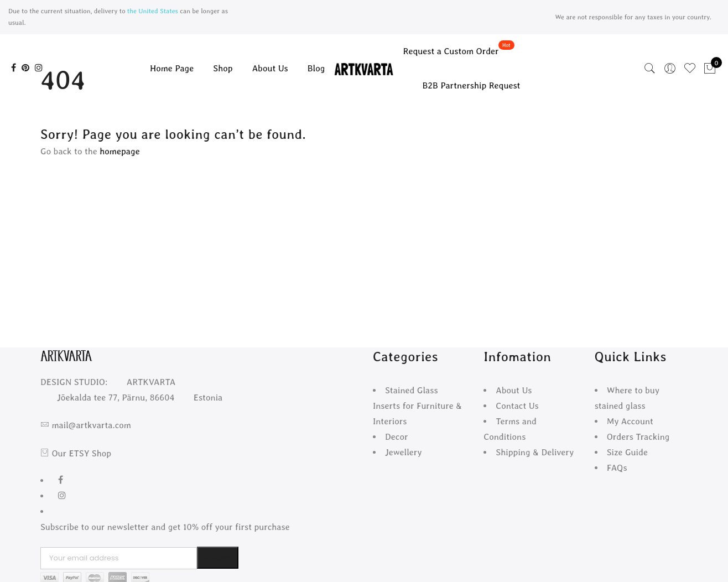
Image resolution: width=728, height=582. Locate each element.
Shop (223, 68)
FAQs (617, 468)
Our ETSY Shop (81, 453)
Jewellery (404, 452)
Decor (396, 437)
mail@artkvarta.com (91, 425)
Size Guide (627, 452)
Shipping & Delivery (535, 452)
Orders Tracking (638, 437)
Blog (316, 68)
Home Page (172, 68)
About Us (270, 68)
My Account (630, 421)
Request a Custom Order (451, 51)
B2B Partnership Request (472, 85)
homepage (119, 151)
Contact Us (517, 406)
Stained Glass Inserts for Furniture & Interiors (417, 406)
